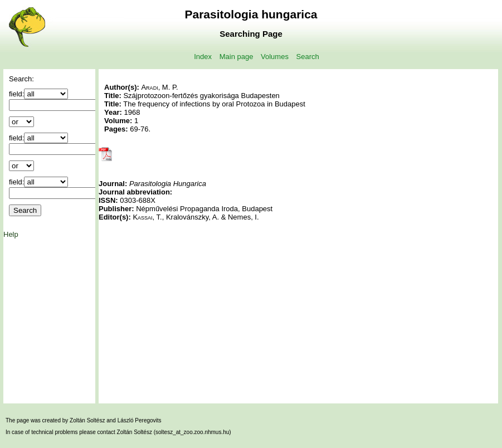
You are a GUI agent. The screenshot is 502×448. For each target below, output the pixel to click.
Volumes (275, 57)
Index (203, 57)
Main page (237, 57)
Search (308, 57)
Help (11, 234)
